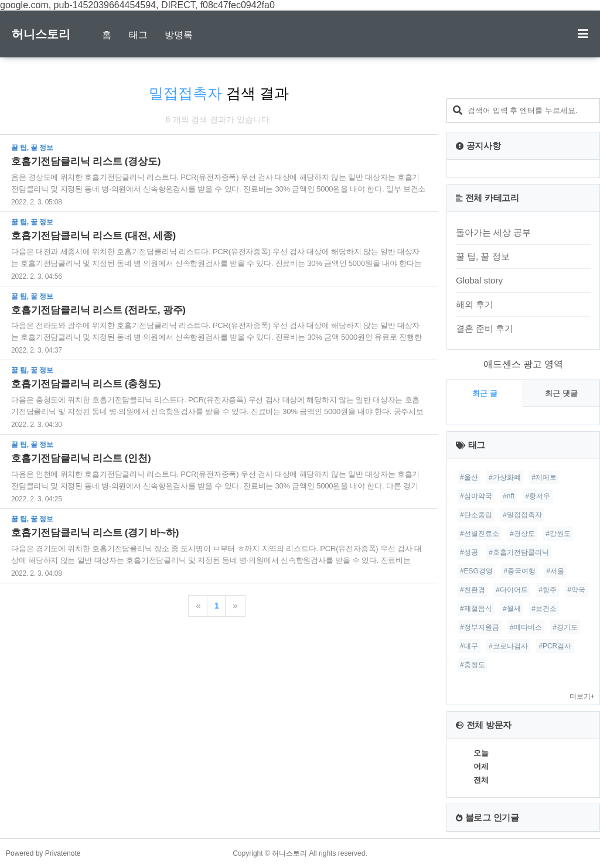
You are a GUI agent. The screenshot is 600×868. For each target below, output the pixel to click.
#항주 (548, 590)
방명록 (179, 35)
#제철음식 (476, 609)
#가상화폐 (505, 477)
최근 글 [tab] (485, 393)
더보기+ (582, 696)
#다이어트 (512, 590)
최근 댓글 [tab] (561, 393)
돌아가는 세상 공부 (493, 232)
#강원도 (558, 534)
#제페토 (544, 477)
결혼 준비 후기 (485, 328)
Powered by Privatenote (43, 853)
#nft (509, 496)
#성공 (469, 552)
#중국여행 (519, 571)
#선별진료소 (480, 534)
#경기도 (565, 627)
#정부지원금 (480, 627)
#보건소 (544, 609)
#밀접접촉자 (522, 515)
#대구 (469, 646)
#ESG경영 (476, 571)
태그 (138, 35)
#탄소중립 (476, 515)
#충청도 (473, 665)
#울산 (469, 477)
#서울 (556, 571)
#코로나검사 (508, 646)
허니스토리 (41, 34)
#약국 (576, 590)
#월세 (512, 609)
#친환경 (473, 590)
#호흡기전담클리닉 (519, 552)
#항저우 (538, 496)
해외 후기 (475, 304)
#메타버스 (526, 627)
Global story (479, 280)
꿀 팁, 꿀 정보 (483, 256)
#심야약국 (476, 496)
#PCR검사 (555, 646)
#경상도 (522, 534)
